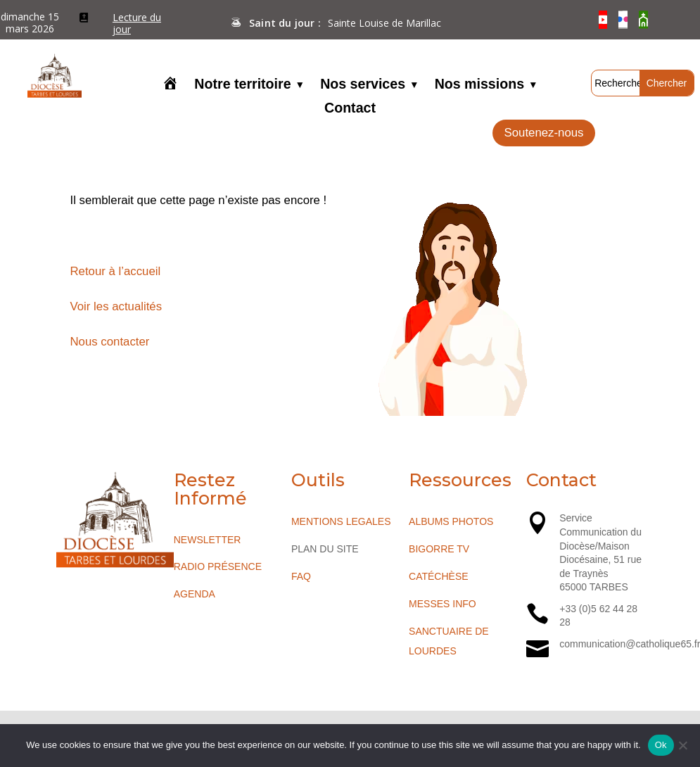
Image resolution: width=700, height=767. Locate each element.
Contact (350, 109)
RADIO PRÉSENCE (218, 566)
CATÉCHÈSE (439, 576)
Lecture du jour (137, 24)
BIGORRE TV (439, 549)
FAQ (301, 576)
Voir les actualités (116, 306)
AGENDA (195, 594)
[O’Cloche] (643, 20)
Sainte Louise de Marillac (384, 23)
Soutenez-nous (544, 133)
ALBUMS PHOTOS (451, 521)
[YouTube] (603, 20)
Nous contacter (110, 342)
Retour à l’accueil (116, 271)
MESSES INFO (443, 604)
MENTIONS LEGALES (341, 521)
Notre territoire (242, 85)
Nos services (363, 85)
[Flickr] (623, 20)
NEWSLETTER (208, 540)
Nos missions (479, 85)
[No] (682, 745)
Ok (661, 745)
